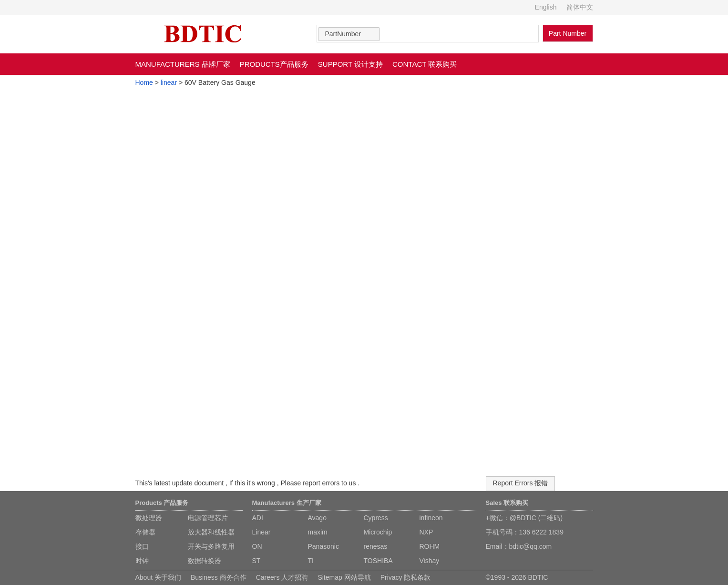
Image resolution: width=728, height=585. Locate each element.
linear (169, 82)
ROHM (430, 546)
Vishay (430, 561)
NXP (426, 532)
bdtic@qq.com (531, 546)
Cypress (376, 518)
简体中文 (580, 7)
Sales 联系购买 (507, 503)
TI (311, 561)
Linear (261, 532)
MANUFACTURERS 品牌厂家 (183, 64)
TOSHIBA (378, 561)
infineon (431, 518)
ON (257, 546)
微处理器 (149, 518)
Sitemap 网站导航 (344, 577)
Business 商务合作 (219, 577)
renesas (376, 546)
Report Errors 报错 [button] (521, 483)
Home (144, 82)
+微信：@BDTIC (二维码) (524, 518)
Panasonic (323, 546)
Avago (317, 518)
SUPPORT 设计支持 (350, 64)
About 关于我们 (158, 577)
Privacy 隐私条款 (406, 577)
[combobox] (349, 34)
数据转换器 (205, 561)
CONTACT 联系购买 (425, 64)
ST (256, 561)
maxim (318, 532)
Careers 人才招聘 (282, 577)
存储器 (145, 532)
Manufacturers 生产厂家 (287, 503)
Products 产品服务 (162, 503)
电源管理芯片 (208, 518)
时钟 (142, 561)
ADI (258, 518)
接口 (142, 546)
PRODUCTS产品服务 (274, 64)
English (546, 7)
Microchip (378, 532)
